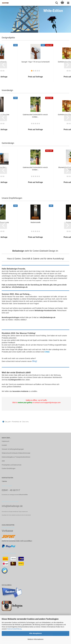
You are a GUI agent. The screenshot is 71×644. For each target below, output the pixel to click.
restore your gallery (25, 403)
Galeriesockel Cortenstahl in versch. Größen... (35, 116)
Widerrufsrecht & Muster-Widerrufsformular (16, 453)
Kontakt (4, 445)
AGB (3, 461)
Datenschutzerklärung (14, 629)
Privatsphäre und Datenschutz (12, 465)
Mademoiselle (35, 222)
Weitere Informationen (35, 639)
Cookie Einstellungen (9, 468)
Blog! (35, 361)
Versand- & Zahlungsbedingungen (13, 449)
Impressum (5, 441)
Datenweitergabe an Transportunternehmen (16, 457)
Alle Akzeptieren (35, 633)
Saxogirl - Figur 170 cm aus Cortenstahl (35, 62)
